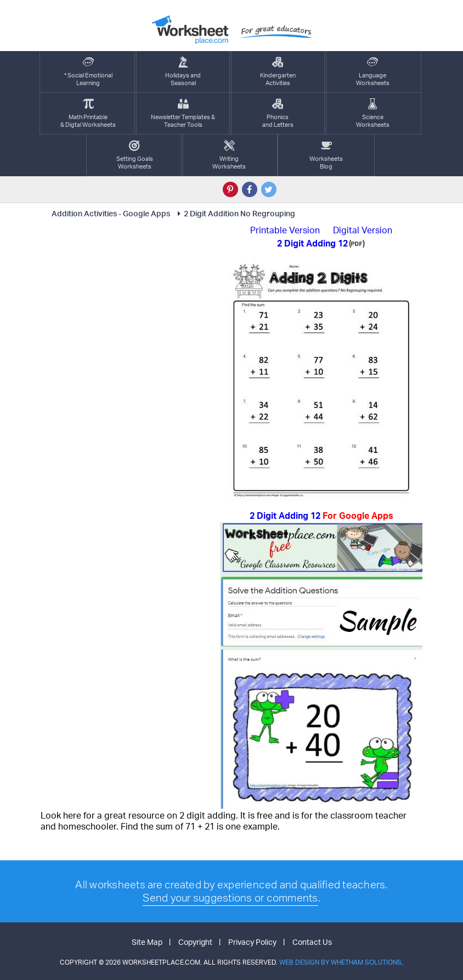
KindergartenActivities (278, 72)
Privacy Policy (252, 942)
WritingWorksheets (229, 155)
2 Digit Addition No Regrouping (235, 213)
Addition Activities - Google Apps (111, 213)
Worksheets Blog (326, 155)
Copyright (195, 942)
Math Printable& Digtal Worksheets (88, 113)
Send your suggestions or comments (230, 898)
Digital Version (363, 230)
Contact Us (312, 942)
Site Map (147, 942)
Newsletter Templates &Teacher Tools (183, 113)
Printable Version (285, 230)
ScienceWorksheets (373, 113)
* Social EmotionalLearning (88, 72)
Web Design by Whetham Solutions (340, 962)
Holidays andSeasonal (183, 72)
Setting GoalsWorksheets (135, 155)
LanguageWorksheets (373, 72)
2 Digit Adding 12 (321, 516)
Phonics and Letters (278, 113)
